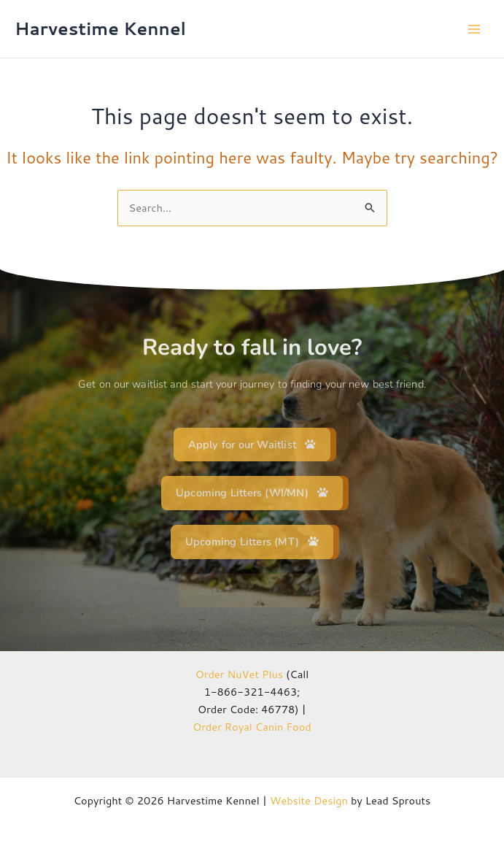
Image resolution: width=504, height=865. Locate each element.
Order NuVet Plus (239, 674)
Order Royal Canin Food (252, 727)
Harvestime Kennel (100, 28)
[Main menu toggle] (474, 29)
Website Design (309, 800)
